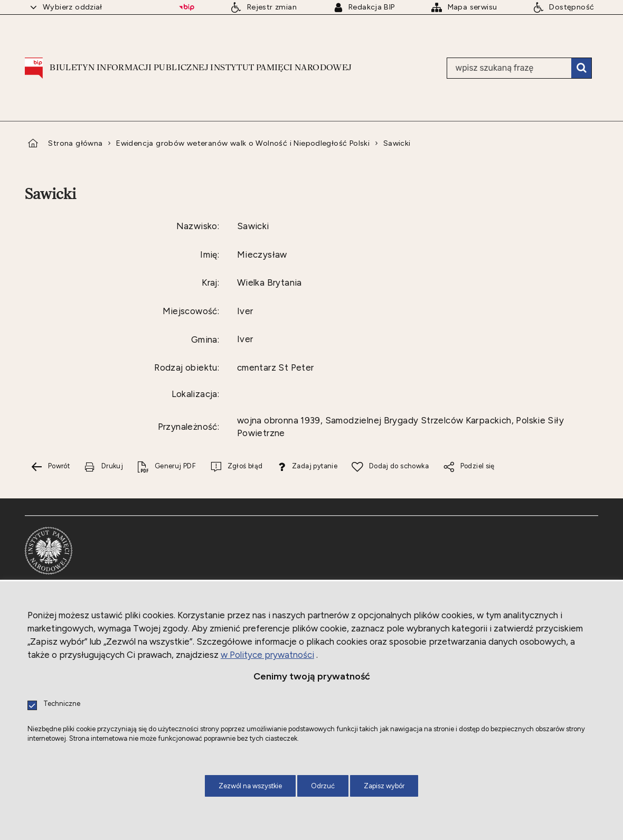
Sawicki (397, 143)
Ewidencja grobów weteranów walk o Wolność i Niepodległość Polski (243, 143)
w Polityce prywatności (267, 655)
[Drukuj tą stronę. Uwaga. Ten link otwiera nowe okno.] (103, 466)
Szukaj (581, 68)
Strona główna (75, 143)
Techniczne (62, 704)
